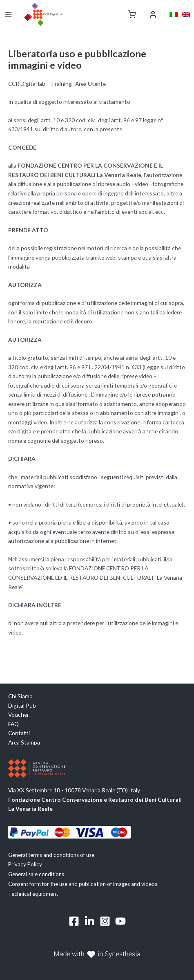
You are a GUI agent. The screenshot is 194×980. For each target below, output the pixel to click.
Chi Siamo (20, 696)
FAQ (13, 724)
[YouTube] (120, 921)
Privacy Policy (25, 864)
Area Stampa (24, 742)
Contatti (19, 733)
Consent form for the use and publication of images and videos (83, 884)
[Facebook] (74, 921)
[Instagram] (105, 921)
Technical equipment (33, 894)
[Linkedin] (89, 921)
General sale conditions (36, 874)
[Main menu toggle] (8, 15)
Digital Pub (22, 705)
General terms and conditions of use (51, 855)
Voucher (19, 714)
